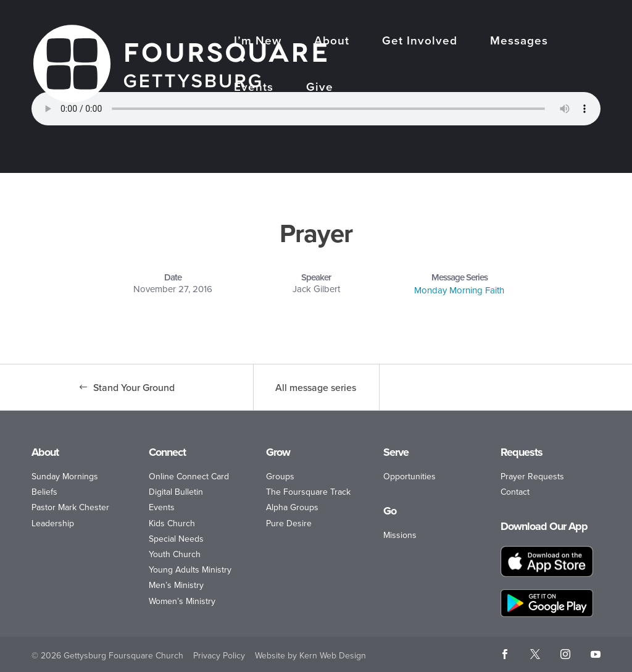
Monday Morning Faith (459, 290)
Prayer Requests (532, 477)
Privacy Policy (219, 656)
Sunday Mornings (65, 477)
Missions (400, 535)
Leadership (53, 523)
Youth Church (175, 554)
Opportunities (410, 477)
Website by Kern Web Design (310, 656)
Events (254, 88)
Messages (519, 42)
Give (320, 88)
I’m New (258, 42)
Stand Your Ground (134, 387)
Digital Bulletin (176, 492)
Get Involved (420, 42)
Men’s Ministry (176, 585)
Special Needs (176, 539)
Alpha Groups (292, 507)
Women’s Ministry (182, 601)
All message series (316, 387)
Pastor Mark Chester (70, 507)
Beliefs (44, 492)
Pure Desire (289, 523)
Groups (280, 477)
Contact (515, 492)
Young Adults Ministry (190, 570)
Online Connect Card (189, 477)
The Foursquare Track (308, 492)
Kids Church (172, 523)
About (332, 42)
